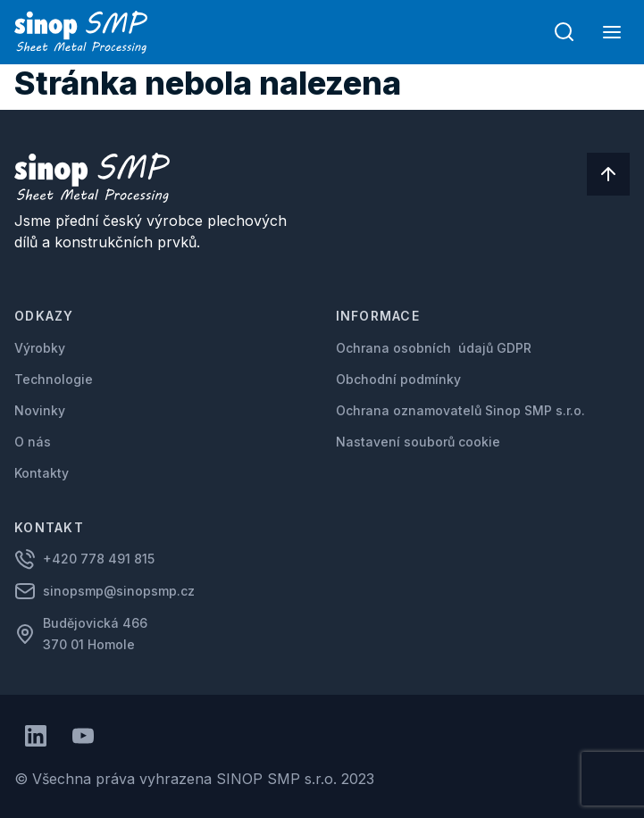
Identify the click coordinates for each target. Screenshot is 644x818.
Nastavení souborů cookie (418, 442)
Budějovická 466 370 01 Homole (97, 634)
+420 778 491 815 (99, 559)
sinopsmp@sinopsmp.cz (119, 591)
